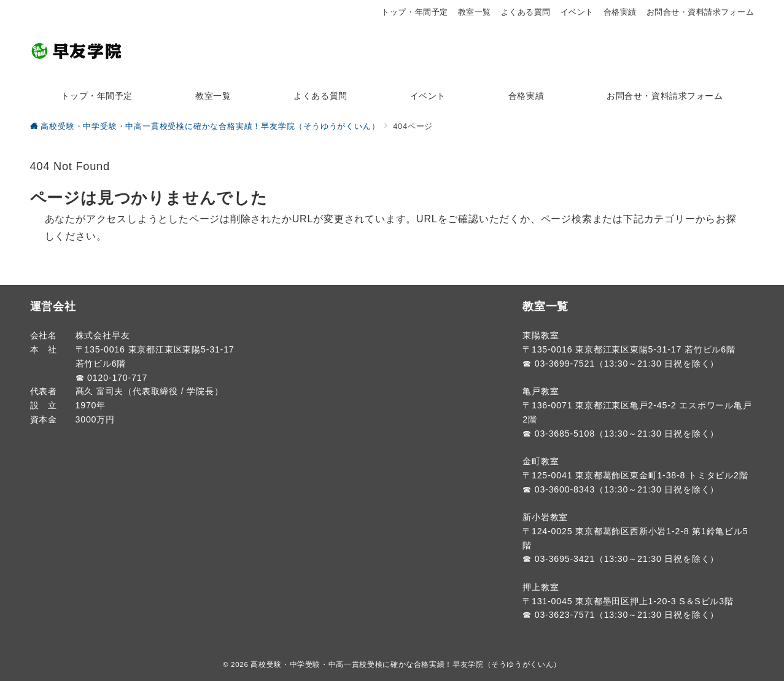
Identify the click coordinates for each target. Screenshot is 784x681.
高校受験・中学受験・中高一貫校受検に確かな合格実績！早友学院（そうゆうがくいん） (406, 664)
